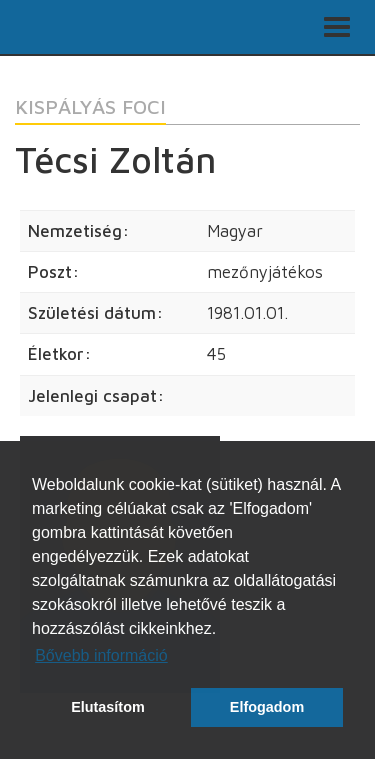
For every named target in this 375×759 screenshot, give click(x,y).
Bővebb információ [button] (101, 655)
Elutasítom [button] (108, 707)
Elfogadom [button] (267, 707)
